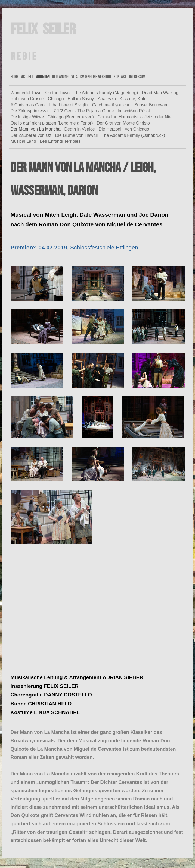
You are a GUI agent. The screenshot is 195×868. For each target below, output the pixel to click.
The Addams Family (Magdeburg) (106, 93)
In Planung (60, 77)
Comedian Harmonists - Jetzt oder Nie (134, 117)
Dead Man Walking (160, 93)
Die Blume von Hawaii (77, 135)
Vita (74, 77)
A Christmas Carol (28, 105)
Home (15, 77)
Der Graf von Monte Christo (123, 123)
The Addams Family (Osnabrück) (133, 135)
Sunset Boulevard (151, 105)
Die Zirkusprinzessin (30, 111)
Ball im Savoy (81, 99)
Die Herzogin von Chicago (124, 129)
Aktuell (27, 77)
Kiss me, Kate (133, 99)
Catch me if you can (111, 105)
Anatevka (107, 99)
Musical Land (23, 141)
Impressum (137, 77)
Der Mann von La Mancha (36, 129)
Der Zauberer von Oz (31, 135)
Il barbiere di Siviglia (69, 105)
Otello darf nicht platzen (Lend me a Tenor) (52, 123)
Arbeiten (43, 77)
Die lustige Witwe (27, 117)
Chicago (56, 99)
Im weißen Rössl (134, 111)
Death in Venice (80, 129)
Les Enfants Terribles (60, 141)
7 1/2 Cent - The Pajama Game (83, 111)
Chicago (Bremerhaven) (71, 117)
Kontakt (120, 77)
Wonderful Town (26, 93)
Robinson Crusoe (27, 99)
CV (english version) (96, 77)
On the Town (58, 93)
